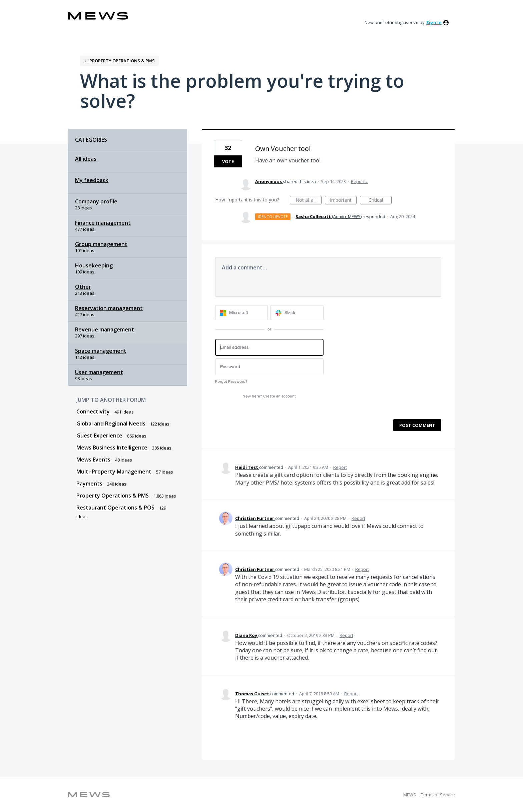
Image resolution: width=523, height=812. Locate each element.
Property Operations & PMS (113, 496)
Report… (360, 181)
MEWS (410, 795)
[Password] (269, 367)
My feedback (92, 180)
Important (343, 201)
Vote (228, 161)
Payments (90, 484)
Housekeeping (94, 265)
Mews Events (94, 460)
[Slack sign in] (297, 313)
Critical (380, 201)
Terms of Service (438, 795)
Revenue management (105, 329)
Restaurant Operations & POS (116, 508)
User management (99, 372)
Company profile (96, 201)
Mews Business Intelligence (113, 448)
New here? (269, 396)
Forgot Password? (231, 382)
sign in (434, 22)
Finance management (103, 223)
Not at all (309, 201)
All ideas (86, 159)
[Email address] (269, 347)
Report (340, 467)
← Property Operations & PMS (119, 61)
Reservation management (109, 308)
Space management (101, 351)
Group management (101, 244)
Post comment (417, 425)
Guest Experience (100, 436)
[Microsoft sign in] (242, 313)
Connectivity (94, 412)
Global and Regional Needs (112, 424)
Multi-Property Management (115, 472)
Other (83, 287)
